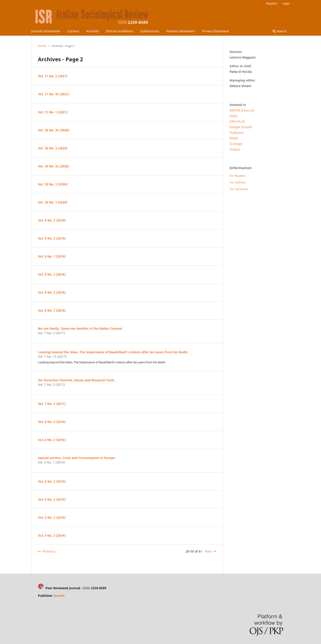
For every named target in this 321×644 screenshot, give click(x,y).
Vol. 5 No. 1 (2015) (52, 517)
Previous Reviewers (181, 31)
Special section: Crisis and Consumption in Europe (76, 458)
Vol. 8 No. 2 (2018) (52, 292)
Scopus (235, 149)
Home (42, 46)
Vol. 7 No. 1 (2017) (52, 404)
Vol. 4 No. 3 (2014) (52, 535)
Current (73, 31)
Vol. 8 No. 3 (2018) (52, 274)
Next (208, 551)
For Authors (238, 182)
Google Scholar (241, 127)
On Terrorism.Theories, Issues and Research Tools (76, 380)
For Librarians (239, 189)
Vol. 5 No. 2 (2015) (52, 499)
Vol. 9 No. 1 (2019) (52, 256)
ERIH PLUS (237, 121)
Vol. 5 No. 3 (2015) (52, 481)
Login (286, 3)
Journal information (46, 31)
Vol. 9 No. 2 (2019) (52, 238)
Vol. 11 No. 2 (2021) (53, 76)
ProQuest (237, 133)
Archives (93, 31)
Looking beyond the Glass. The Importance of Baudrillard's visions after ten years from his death (113, 352)
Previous (49, 551)
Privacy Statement (216, 31)
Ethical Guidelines (120, 31)
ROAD (234, 138)
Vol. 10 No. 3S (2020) (53, 130)
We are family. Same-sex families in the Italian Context (80, 328)
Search (280, 31)
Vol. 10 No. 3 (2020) (53, 148)
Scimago (236, 144)
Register (272, 3)
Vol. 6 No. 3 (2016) (52, 422)
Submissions (150, 31)
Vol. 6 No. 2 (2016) (52, 440)
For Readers (238, 176)
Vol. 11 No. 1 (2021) (53, 112)
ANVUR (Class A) (242, 110)
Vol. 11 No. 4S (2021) (53, 94)
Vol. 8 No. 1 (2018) (52, 310)
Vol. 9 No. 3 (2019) (52, 220)
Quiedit (59, 596)
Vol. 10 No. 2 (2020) (53, 184)
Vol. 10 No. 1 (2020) (53, 202)
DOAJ (234, 116)
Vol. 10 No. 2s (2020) (53, 166)
